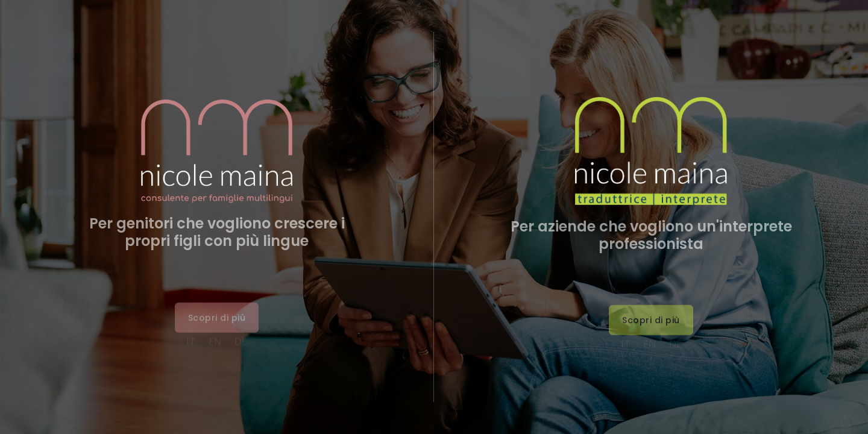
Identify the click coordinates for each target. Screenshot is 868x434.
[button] (217, 333)
